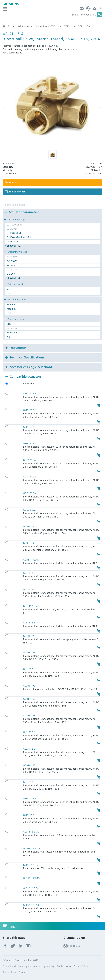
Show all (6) (13, 278)
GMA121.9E (29, 393)
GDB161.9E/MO (31, 848)
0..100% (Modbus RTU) (19, 237)
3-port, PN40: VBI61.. (47, 26)
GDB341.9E (29, 543)
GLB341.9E (29, 589)
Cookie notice (64, 966)
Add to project (17, 192)
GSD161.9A (29, 636)
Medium (11, 309)
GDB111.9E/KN (31, 560)
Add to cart (15, 183)
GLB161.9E (29, 669)
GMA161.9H (30, 798)
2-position (12, 241)
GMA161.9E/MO (32, 865)
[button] (52, 155)
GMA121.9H (30, 815)
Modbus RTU (14, 332)
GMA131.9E (29, 410)
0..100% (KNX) (15, 233)
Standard (12, 305)
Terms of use (10, 972)
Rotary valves (11, 26)
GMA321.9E (29, 443)
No (8, 293)
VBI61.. (68, 26)
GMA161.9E (29, 427)
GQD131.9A (29, 477)
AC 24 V (11, 265)
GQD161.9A (29, 493)
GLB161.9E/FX (31, 888)
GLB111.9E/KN (31, 623)
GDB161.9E (29, 652)
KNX (9, 324)
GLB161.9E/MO (31, 832)
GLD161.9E (29, 686)
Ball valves (23, 26)
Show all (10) (14, 246)
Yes (9, 289)
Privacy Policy (81, 966)
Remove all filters (15, 205)
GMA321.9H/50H (32, 905)
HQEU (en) (88, 9)
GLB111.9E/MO (31, 606)
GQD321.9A (29, 510)
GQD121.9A (29, 460)
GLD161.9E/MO (31, 878)
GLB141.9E (29, 573)
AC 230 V (12, 261)
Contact (82, 9)
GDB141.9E (29, 526)
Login (95, 9)
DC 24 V (11, 274)
